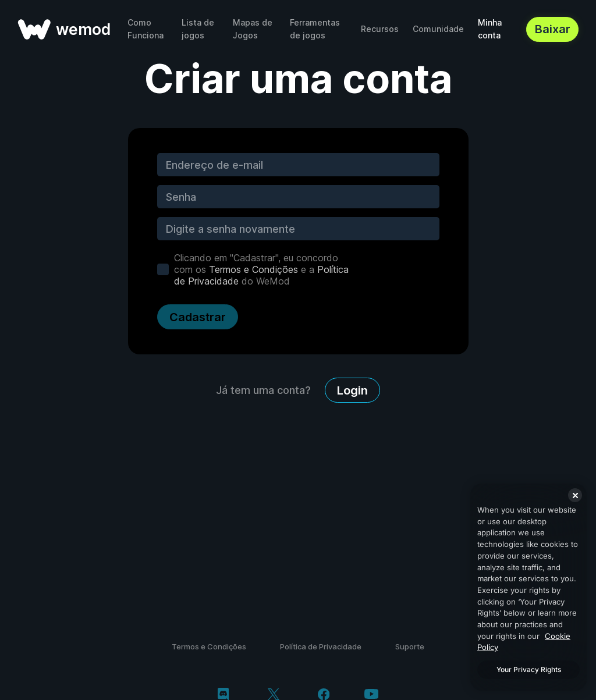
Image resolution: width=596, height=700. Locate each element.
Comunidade (438, 29)
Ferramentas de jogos (315, 29)
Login (352, 390)
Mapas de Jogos (253, 29)
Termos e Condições (253, 269)
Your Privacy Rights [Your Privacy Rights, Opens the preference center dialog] (529, 669)
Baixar (553, 29)
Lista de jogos (198, 29)
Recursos (380, 29)
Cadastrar (198, 317)
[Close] (575, 495)
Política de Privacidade (321, 646)
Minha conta (490, 29)
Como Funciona (146, 29)
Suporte (410, 646)
